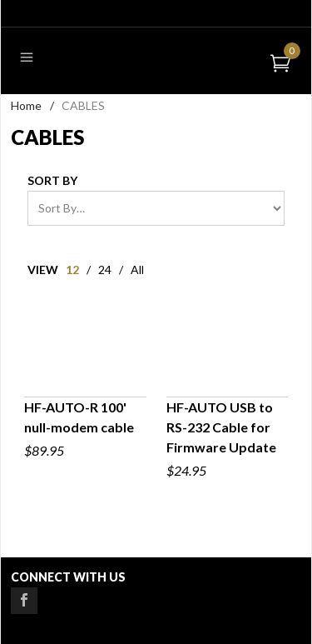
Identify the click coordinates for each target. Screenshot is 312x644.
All (137, 270)
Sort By (52, 180)
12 (72, 270)
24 (105, 270)
